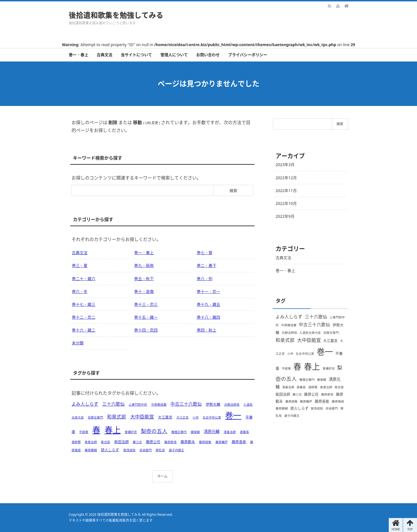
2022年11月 (286, 191)
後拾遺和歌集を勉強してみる (116, 15)
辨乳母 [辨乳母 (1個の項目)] (160, 450)
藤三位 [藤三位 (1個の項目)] (137, 442)
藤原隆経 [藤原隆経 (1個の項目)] (338, 401)
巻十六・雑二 (84, 330)
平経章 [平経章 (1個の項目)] (84, 432)
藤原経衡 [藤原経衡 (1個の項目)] (205, 442)
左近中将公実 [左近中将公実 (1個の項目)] (212, 417)
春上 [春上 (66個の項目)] (113, 430)
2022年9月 (285, 216)
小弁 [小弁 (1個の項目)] (196, 417)
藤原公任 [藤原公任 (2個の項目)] (153, 442)
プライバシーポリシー (248, 55)
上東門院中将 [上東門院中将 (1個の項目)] (138, 405)
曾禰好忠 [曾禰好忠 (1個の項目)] (131, 432)
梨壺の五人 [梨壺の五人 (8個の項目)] (154, 431)
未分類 (78, 343)
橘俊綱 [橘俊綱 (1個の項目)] (195, 432)
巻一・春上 (79, 55)
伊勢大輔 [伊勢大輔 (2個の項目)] (213, 404)
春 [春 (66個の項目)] (96, 430)
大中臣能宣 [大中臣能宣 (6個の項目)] (142, 417)
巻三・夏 (80, 265)
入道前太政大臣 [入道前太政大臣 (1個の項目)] (310, 333)
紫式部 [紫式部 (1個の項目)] (106, 442)
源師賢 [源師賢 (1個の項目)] (76, 442)
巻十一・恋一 (209, 291)
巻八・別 (205, 279)
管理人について (174, 55)
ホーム (162, 476)
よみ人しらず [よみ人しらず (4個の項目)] (85, 404)
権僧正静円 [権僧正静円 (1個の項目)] (179, 432)
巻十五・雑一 (146, 317)
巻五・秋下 (144, 279)
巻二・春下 (207, 265)
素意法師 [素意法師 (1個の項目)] (91, 442)
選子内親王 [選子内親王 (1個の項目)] (176, 450)
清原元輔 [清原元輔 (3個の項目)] (212, 431)
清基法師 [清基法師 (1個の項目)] (230, 432)
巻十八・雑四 (209, 317)
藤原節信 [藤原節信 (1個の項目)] (170, 442)
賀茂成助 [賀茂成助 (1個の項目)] (129, 450)
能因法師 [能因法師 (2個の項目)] (122, 442)
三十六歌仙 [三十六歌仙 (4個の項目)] (113, 404)
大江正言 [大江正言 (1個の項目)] (183, 417)
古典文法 (105, 55)
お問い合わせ (208, 55)
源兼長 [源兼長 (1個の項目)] (244, 432)
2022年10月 (286, 203)
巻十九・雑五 (209, 304)
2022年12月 (286, 178)
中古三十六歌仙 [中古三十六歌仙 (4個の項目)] (186, 404)
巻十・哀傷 (144, 291)
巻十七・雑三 (84, 304)
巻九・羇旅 (144, 265)
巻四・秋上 (207, 330)
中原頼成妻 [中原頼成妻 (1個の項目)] (159, 405)
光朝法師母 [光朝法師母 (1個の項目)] (232, 405)
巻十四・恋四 (146, 330)
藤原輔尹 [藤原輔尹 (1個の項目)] (222, 442)
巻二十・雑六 (84, 279)
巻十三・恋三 (146, 304)
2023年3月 (285, 165)
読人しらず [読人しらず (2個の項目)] (110, 450)
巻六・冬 (80, 291)
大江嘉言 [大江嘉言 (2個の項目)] (165, 417)
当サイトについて (136, 55)
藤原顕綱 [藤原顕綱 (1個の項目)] (91, 450)
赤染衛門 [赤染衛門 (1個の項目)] (146, 450)
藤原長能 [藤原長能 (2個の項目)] (239, 442)
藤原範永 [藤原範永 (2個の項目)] (188, 442)
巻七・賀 (205, 253)
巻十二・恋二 (84, 317)
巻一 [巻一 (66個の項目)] (233, 415)
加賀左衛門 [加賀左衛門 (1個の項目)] (95, 417)
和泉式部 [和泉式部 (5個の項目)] (117, 417)
